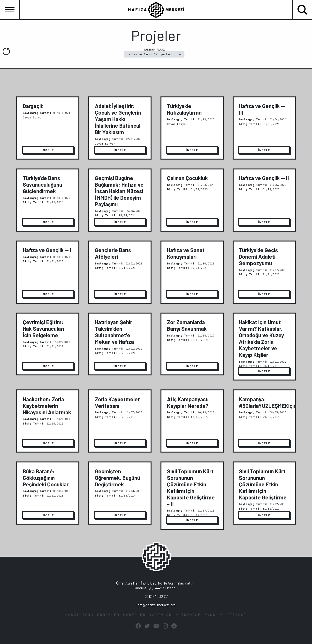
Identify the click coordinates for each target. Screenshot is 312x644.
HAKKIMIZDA (79, 615)
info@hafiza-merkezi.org (156, 605)
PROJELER (108, 615)
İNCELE (48, 150)
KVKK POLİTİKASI (226, 615)
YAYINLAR (161, 615)
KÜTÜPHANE (188, 615)
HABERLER (134, 615)
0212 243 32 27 (156, 596)
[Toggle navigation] (10, 10)
